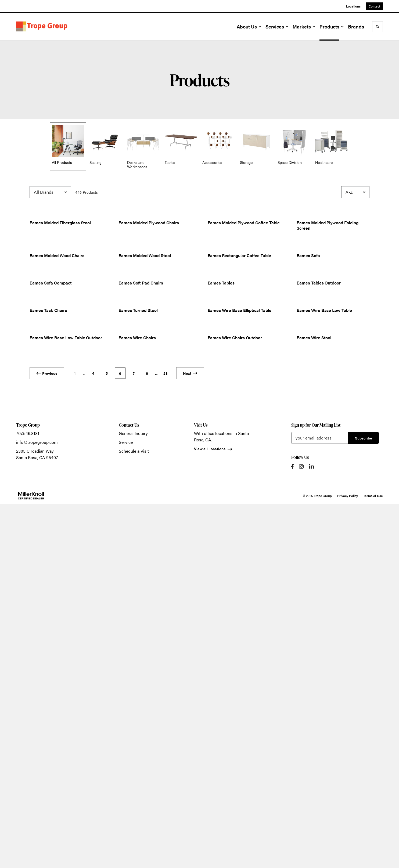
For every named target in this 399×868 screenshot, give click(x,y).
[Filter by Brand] (50, 192)
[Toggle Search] (378, 27)
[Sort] (355, 192)
